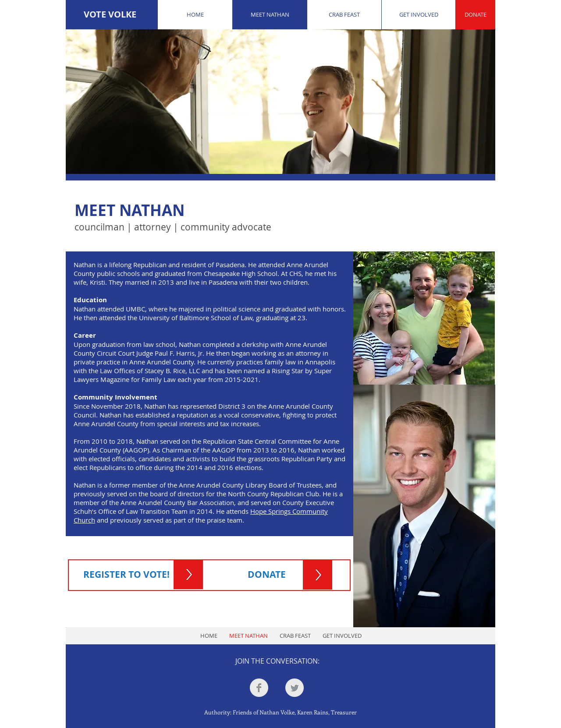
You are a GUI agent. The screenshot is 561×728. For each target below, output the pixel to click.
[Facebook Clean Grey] (259, 688)
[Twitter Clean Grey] (295, 688)
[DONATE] (476, 15)
